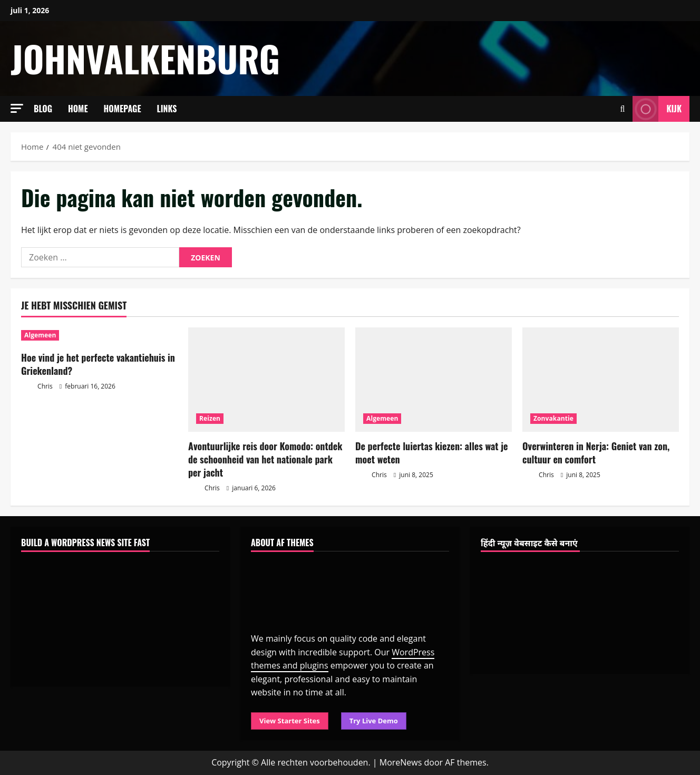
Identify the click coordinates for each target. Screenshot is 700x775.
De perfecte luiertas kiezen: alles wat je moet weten (432, 453)
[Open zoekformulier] (623, 109)
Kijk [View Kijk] (657, 109)
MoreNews (401, 762)
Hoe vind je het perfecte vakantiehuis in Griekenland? (98, 364)
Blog (43, 109)
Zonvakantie (553, 418)
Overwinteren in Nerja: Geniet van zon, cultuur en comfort (596, 453)
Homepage (123, 109)
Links (167, 109)
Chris (37, 387)
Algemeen (40, 335)
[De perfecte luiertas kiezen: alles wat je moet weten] (434, 380)
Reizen (210, 418)
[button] (17, 108)
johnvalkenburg (145, 58)
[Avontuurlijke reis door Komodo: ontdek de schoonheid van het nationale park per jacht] (266, 380)
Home (78, 109)
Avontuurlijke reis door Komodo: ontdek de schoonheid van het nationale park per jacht (265, 459)
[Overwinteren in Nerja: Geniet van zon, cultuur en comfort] (601, 380)
